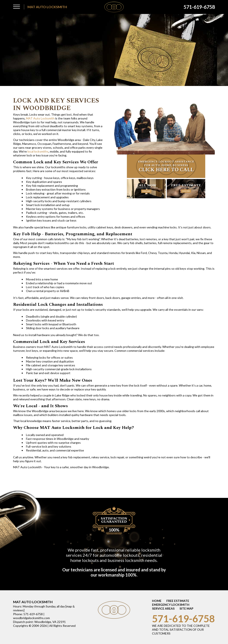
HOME (157, 601)
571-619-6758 (183, 619)
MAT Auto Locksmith (40, 118)
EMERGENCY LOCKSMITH (171, 605)
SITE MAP (186, 608)
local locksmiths (38, 151)
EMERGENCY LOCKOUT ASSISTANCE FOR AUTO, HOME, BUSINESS (166, 167)
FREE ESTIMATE (178, 601)
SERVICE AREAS (163, 608)
